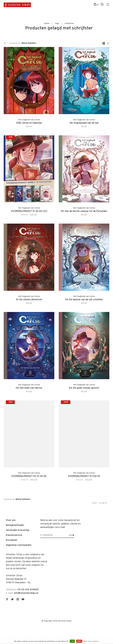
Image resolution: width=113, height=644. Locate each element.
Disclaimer (12, 540)
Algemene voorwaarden (19, 545)
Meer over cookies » (91, 641)
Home (47, 23)
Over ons (11, 520)
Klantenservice (14, 535)
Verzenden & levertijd (18, 530)
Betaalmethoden (15, 525)
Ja (72, 641)
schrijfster (69, 23)
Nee (79, 641)
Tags (57, 23)
